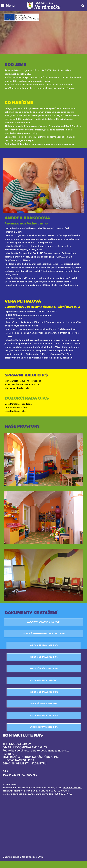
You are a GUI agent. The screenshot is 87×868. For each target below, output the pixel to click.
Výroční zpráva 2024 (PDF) (44, 645)
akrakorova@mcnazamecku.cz (50, 751)
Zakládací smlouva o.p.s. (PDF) (44, 622)
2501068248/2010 (72, 788)
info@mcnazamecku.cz (30, 747)
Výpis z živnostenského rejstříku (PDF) (44, 634)
